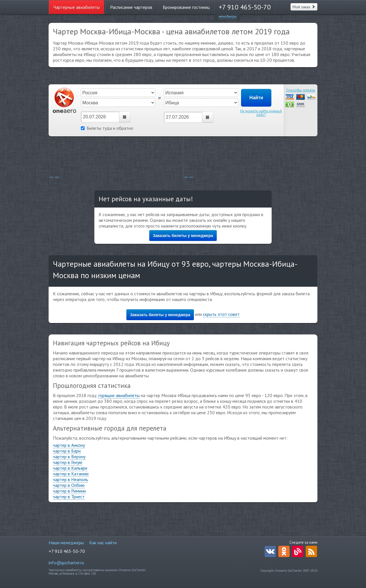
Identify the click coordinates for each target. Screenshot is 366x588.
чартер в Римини (69, 491)
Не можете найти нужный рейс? (261, 113)
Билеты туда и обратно (107, 128)
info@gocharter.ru (66, 563)
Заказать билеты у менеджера (183, 236)
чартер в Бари (67, 451)
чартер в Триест (69, 497)
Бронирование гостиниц (186, 7)
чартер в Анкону (69, 445)
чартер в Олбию (69, 485)
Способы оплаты (301, 90)
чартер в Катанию (71, 474)
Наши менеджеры (66, 543)
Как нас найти (103, 543)
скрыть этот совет (221, 314)
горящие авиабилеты (119, 395)
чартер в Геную (68, 462)
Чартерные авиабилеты (77, 7)
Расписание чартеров (131, 7)
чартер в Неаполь (70, 479)
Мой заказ (304, 7)
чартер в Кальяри (70, 468)
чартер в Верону (69, 457)
